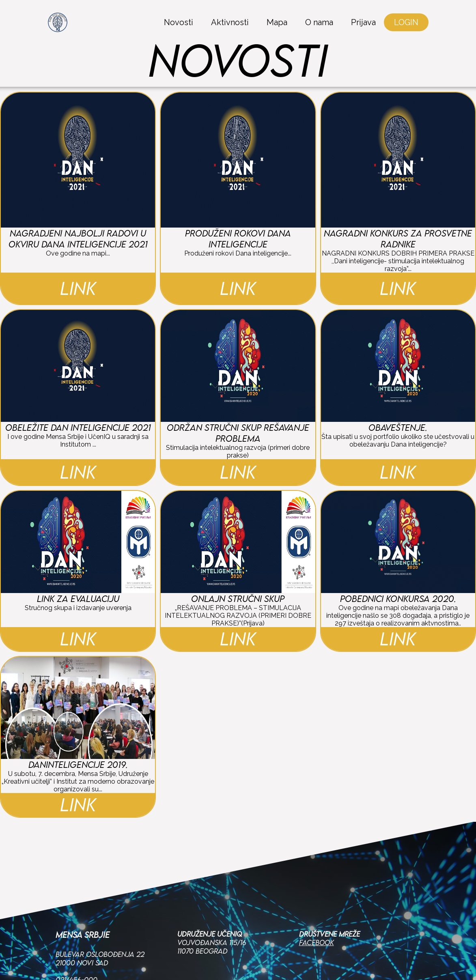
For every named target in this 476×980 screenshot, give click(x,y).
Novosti (179, 22)
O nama (319, 22)
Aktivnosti (230, 22)
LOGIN (406, 22)
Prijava (363, 22)
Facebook (317, 942)
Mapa (277, 22)
